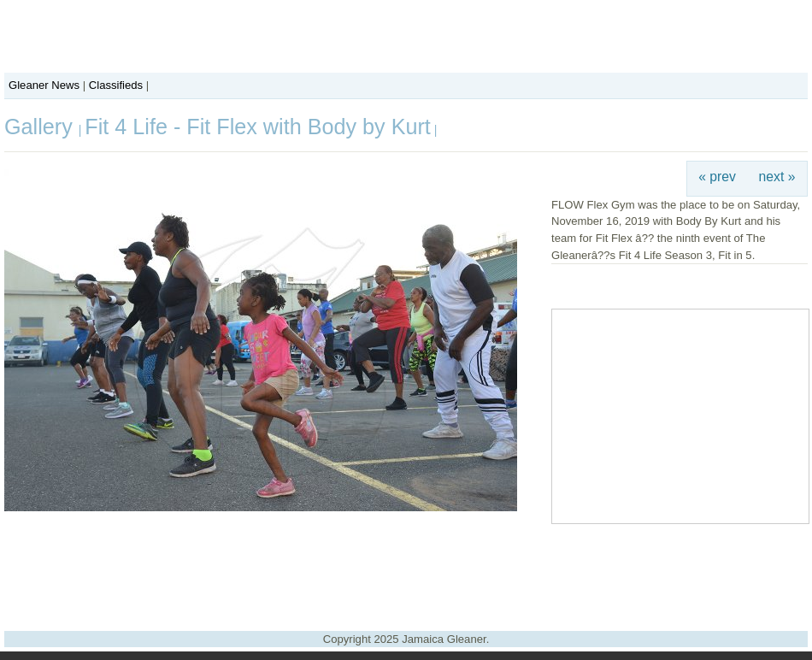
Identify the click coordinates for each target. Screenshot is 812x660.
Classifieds (116, 85)
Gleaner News (44, 85)
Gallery (41, 127)
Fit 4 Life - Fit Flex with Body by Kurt (258, 127)
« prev (717, 177)
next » (777, 177)
